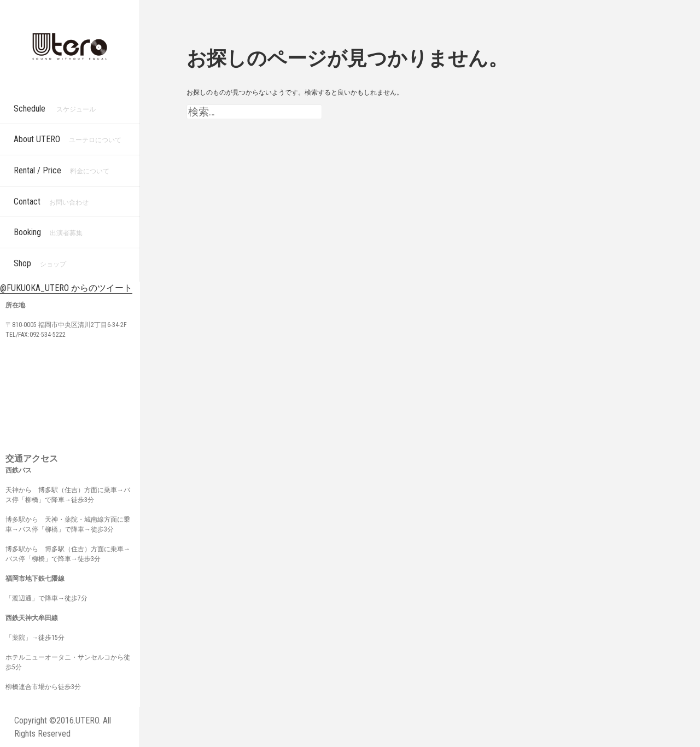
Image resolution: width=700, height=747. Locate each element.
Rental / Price (62, 170)
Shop (40, 263)
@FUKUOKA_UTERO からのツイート (66, 288)
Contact (51, 202)
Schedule (55, 109)
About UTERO (68, 139)
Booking (48, 232)
